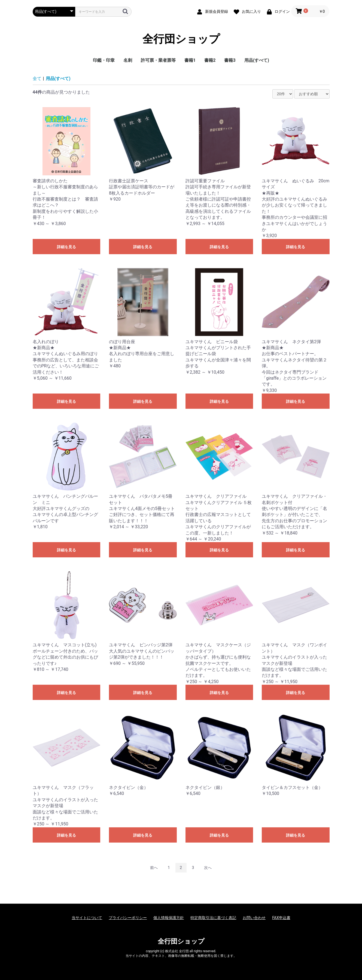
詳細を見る (66, 247)
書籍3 (230, 60)
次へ (208, 868)
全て (37, 79)
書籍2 (210, 60)
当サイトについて (87, 918)
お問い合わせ (254, 918)
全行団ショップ (181, 39)
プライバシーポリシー (128, 918)
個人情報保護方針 (169, 918)
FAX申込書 (281, 918)
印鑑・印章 (104, 60)
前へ (154, 868)
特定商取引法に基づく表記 (213, 918)
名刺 (128, 60)
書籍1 (190, 60)
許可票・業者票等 (158, 60)
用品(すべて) (257, 60)
